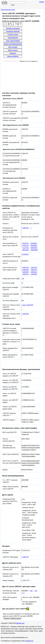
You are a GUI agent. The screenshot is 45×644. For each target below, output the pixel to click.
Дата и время (13, 47)
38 (23, 279)
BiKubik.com (20, 623)
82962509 (34, 248)
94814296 (25, 250)
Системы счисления (13, 28)
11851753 (34, 268)
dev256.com (29, 641)
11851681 (25, 270)
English (42, 2)
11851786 (25, 314)
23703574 (25, 243)
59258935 (34, 246)
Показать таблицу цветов (12, 618)
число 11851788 (28, 305)
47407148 (25, 246)
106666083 (34, 250)
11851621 (34, 272)
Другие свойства (13, 56)
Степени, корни (13, 35)
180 (31, 591)
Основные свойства (13, 31)
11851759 (25, 268)
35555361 (34, 243)
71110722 (25, 248)
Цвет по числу (13, 50)
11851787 (25, 228)
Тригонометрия (13, 38)
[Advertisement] (17, 76)
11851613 (25, 274)
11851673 (34, 270)
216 (36, 591)
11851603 (34, 274)
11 (23, 593)
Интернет (13, 53)
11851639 (25, 272)
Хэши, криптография (13, 41)
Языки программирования (13, 44)
